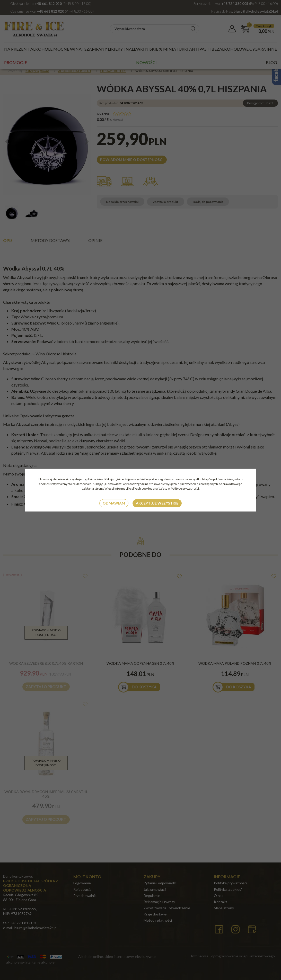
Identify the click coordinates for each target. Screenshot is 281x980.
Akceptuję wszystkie (157, 503)
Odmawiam (114, 503)
